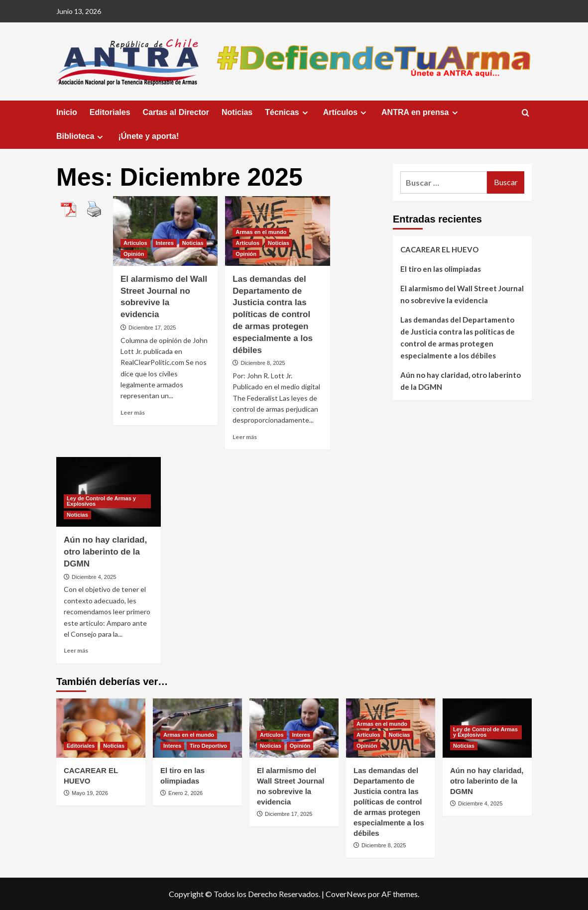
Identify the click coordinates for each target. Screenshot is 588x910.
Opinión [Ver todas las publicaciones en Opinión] (134, 254)
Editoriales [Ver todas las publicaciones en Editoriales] (81, 746)
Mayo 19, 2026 (90, 793)
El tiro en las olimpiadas (441, 269)
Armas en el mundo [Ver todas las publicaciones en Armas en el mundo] (261, 232)
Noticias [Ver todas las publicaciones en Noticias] (193, 243)
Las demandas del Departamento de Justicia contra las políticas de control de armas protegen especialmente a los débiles (273, 315)
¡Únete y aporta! (148, 136)
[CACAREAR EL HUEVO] (101, 728)
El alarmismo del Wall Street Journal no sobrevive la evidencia (462, 294)
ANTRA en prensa (421, 113)
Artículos (346, 113)
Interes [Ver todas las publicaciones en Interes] (165, 243)
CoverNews (346, 894)
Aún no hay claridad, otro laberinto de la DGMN (105, 552)
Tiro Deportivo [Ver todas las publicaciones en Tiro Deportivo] (208, 746)
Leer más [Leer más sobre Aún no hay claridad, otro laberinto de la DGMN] (76, 650)
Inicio (67, 112)
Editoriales (110, 112)
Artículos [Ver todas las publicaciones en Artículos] (135, 243)
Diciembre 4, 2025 (94, 577)
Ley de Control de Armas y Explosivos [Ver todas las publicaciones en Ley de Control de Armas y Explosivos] (101, 501)
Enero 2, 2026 (185, 793)
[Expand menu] (305, 113)
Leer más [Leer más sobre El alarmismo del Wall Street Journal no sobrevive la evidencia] (133, 412)
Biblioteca (81, 136)
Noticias (237, 112)
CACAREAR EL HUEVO (439, 249)
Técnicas (288, 113)
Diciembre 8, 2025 (263, 363)
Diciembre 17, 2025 (152, 328)
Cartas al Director (176, 112)
